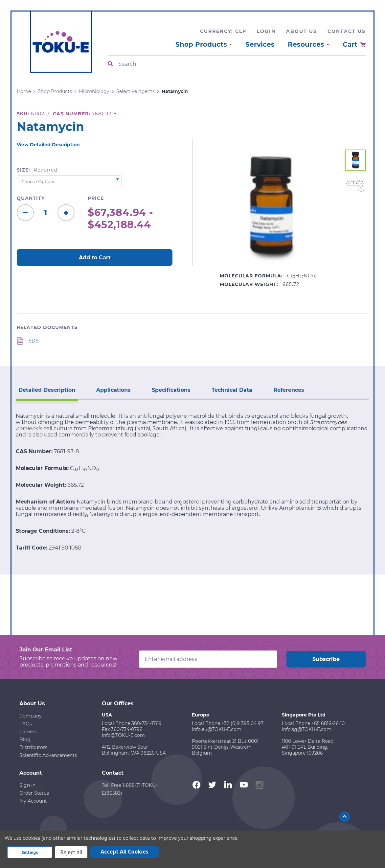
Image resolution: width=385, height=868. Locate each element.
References (289, 390)
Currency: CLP (223, 31)
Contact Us (347, 31)
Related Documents (47, 327)
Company (31, 716)
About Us (302, 31)
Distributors (33, 747)
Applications (113, 390)
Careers (28, 732)
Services (260, 44)
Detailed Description (47, 390)
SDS (34, 341)
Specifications (171, 390)
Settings (30, 852)
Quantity (31, 198)
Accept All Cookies (125, 852)
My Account (33, 801)
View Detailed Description (48, 145)
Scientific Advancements (48, 755)
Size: (37, 170)
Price (96, 198)
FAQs (26, 724)
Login (266, 31)
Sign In (27, 785)
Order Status (34, 793)
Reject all (71, 852)
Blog (25, 739)
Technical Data (232, 390)
